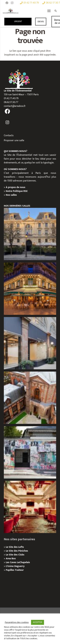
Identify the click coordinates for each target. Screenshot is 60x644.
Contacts (9, 135)
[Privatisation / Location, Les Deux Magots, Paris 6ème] (30, 289)
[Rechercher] (56, 11)
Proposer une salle (14, 140)
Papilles (10, 570)
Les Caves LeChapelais (18, 562)
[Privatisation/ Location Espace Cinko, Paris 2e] (30, 343)
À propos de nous (16, 187)
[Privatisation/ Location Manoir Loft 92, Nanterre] (30, 398)
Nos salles (11, 195)
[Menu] (49, 11)
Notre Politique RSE (17, 191)
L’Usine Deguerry (15, 566)
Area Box (11, 559)
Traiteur (19, 570)
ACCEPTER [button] (38, 622)
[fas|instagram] (7, 123)
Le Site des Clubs (15, 555)
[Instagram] (12, 3)
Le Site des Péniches (17, 551)
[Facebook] (7, 3)
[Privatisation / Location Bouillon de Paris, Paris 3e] (30, 507)
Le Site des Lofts (15, 547)
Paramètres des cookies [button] (17, 622)
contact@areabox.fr (15, 106)
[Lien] (11, 11)
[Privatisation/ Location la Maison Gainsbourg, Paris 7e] (30, 452)
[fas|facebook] (7, 112)
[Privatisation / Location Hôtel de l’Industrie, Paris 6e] (30, 234)
